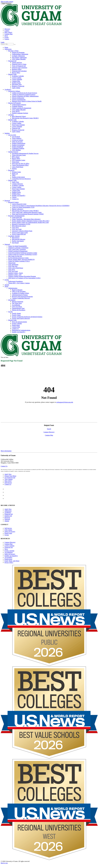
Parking (14, 169)
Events (7, 37)
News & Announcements (19, 322)
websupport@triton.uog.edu (65, 402)
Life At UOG (12, 135)
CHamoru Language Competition (18, 248)
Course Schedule (17, 79)
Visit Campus (9, 479)
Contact (7, 31)
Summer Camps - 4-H (15, 275)
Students (7, 133)
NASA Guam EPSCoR (19, 234)
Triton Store (16, 162)
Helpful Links (12, 74)
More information (6, 451)
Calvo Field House (18, 167)
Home (6, 47)
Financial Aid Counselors (20, 68)
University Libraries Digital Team (22, 231)
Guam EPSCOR (17, 217)
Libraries (11, 115)
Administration (13, 288)
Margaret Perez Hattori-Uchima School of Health (27, 101)
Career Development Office (20, 165)
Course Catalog (17, 78)
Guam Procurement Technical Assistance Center (23, 253)
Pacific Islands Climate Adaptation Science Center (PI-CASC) (31, 221)
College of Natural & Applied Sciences (24, 95)
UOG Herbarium (13, 265)
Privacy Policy (9, 563)
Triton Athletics (17, 138)
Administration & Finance (20, 295)
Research (7, 201)
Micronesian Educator (19, 239)
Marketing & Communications (21, 330)
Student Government (18, 145)
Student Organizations (19, 143)
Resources (11, 170)
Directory (7, 29)
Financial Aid (12, 61)
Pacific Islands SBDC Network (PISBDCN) (21, 259)
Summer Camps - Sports (16, 273)
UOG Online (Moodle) (19, 59)
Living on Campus (18, 140)
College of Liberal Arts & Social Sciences (24, 93)
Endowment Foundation (15, 281)
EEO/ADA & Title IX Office (21, 164)
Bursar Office (16, 73)
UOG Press (15, 227)
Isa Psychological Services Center (18, 258)
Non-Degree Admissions (19, 57)
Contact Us (15, 199)
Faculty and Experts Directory (21, 318)
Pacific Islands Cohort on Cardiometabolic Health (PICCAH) (30, 222)
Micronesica (16, 238)
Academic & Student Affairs (20, 293)
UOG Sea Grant (17, 229)
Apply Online (16, 88)
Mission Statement (18, 302)
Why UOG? (8, 481)
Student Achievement (18, 177)
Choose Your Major (10, 476)
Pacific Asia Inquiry (18, 241)
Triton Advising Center (19, 155)
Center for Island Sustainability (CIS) (23, 207)
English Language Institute (20, 113)
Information (12, 300)
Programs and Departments (16, 216)
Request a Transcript (18, 86)
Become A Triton (13, 51)
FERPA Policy (16, 194)
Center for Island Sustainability (18, 246)
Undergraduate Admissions (20, 54)
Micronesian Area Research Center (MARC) (25, 118)
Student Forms (16, 83)
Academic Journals (14, 236)
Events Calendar (17, 323)
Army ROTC (16, 111)
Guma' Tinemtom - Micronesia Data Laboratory (26, 219)
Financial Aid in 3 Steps (19, 64)
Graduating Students (18, 148)
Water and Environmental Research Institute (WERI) (28, 214)
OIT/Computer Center (19, 160)
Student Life (8, 516)
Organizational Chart (18, 308)
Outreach (7, 244)
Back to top (4, 863)
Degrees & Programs (18, 52)
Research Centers (13, 202)
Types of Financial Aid (19, 66)
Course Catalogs (9, 546)
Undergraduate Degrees (19, 105)
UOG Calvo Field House (16, 268)
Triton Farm (12, 263)
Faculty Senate (16, 313)
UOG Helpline (16, 150)
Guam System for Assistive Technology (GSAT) (23, 254)
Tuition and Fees (17, 63)
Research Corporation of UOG (21, 224)
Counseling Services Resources (21, 179)
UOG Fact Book (17, 307)
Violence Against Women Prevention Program (22, 276)
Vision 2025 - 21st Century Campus (19, 283)
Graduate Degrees (17, 106)
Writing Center (16, 172)
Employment (16, 325)
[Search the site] (15, 45)
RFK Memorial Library (19, 116)
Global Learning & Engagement (22, 108)
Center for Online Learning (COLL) (19, 261)
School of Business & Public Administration (25, 96)
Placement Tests (17, 84)
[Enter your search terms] (7, 44)
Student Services (13, 152)
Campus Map (9, 34)
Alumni (7, 285)
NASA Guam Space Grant (20, 233)
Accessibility (8, 557)
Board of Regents (17, 290)
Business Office (17, 69)
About (6, 286)
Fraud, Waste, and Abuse (12, 561)
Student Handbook (18, 147)
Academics (8, 89)
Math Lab (15, 174)
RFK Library (8, 32)
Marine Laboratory (18, 209)
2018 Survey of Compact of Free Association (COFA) (24, 278)
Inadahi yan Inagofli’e (19, 196)
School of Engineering (19, 100)
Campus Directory (17, 184)
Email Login (8, 533)
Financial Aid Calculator (19, 71)
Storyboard (15, 243)
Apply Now (15, 182)
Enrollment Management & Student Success (25, 153)
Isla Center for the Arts (15, 256)
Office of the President (19, 291)
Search (49, 429)
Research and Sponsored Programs (22, 297)
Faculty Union (16, 315)
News (6, 36)
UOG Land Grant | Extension (17, 249)
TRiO (14, 175)
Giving (7, 280)
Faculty (10, 312)
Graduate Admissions (18, 56)
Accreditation (16, 305)
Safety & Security (17, 142)
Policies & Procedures (19, 310)
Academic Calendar (18, 76)
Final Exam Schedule (18, 125)
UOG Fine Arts (13, 266)
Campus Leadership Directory (21, 298)
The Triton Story (17, 303)
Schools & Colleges (14, 91)
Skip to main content (7, 2)
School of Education (18, 98)
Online (8, 530)
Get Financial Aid (10, 478)
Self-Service (8, 483)
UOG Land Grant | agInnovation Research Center (27, 212)
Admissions (8, 49)
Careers (7, 39)
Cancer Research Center (19, 204)
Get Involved (16, 137)
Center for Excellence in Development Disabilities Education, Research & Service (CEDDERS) (41, 206)
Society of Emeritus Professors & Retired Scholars (27, 317)
